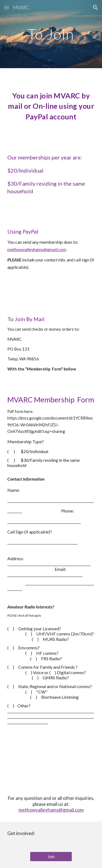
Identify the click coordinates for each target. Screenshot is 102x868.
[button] (7, 7)
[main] (51, 34)
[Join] (51, 857)
